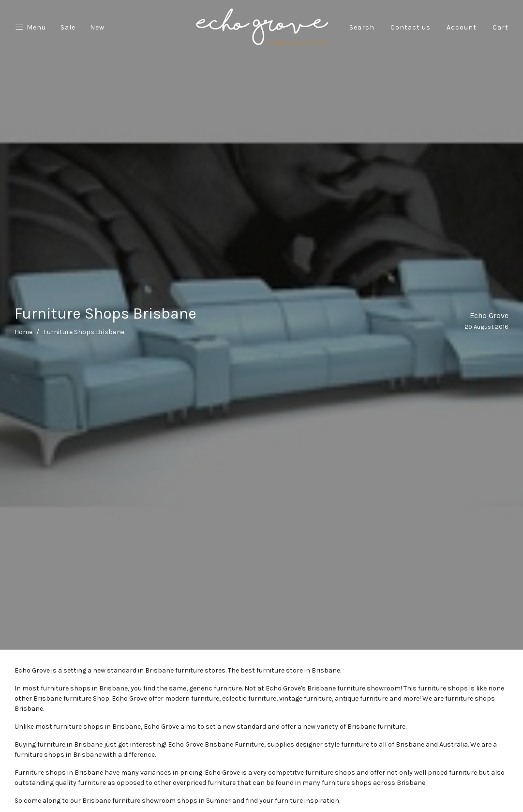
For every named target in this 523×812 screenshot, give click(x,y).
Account (462, 27)
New (97, 27)
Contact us (411, 27)
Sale (68, 27)
